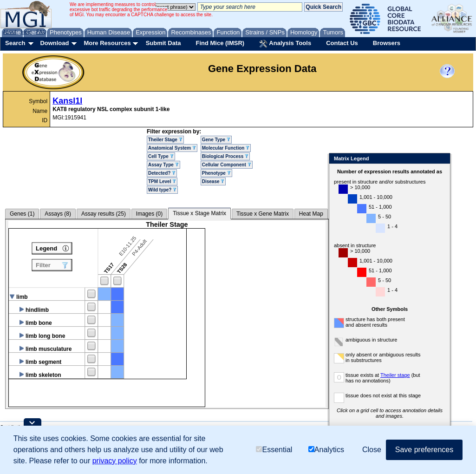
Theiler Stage (165, 140)
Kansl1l (67, 101)
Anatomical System (172, 148)
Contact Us (342, 43)
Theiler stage (395, 375)
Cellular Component (227, 165)
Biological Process (225, 156)
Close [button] (372, 450)
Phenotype (216, 173)
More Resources (107, 43)
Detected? (162, 173)
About (10, 32)
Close (441, 159)
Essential (274, 450)
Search (15, 43)
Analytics (326, 450)
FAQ (41, 32)
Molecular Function (226, 148)
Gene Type (216, 140)
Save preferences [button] (424, 450)
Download (54, 43)
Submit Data (163, 43)
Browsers (387, 43)
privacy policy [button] (115, 461)
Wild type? (162, 190)
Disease (213, 181)
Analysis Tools (285, 44)
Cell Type (161, 156)
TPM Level (162, 181)
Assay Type (163, 165)
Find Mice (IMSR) (220, 43)
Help (26, 32)
